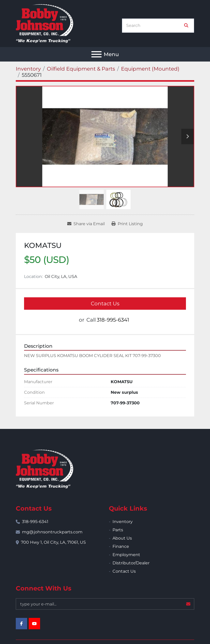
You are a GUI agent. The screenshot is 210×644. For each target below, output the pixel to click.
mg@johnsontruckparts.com (52, 532)
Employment (126, 555)
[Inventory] (28, 69)
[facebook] (21, 624)
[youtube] (34, 624)
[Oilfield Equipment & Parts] (81, 69)
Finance (121, 546)
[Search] (154, 26)
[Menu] (96, 54)
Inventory (123, 522)
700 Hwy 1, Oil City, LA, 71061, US (53, 542)
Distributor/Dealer (131, 563)
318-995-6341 (113, 320)
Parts (118, 530)
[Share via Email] (86, 224)
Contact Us (105, 304)
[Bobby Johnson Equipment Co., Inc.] (44, 469)
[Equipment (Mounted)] (150, 69)
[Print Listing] (127, 224)
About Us (122, 538)
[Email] (105, 604)
